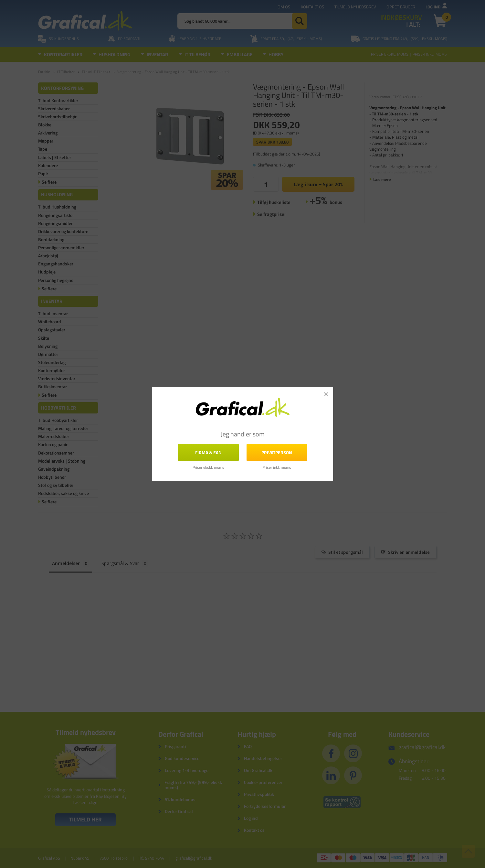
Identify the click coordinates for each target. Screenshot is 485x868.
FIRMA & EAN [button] (208, 452)
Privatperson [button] (277, 452)
